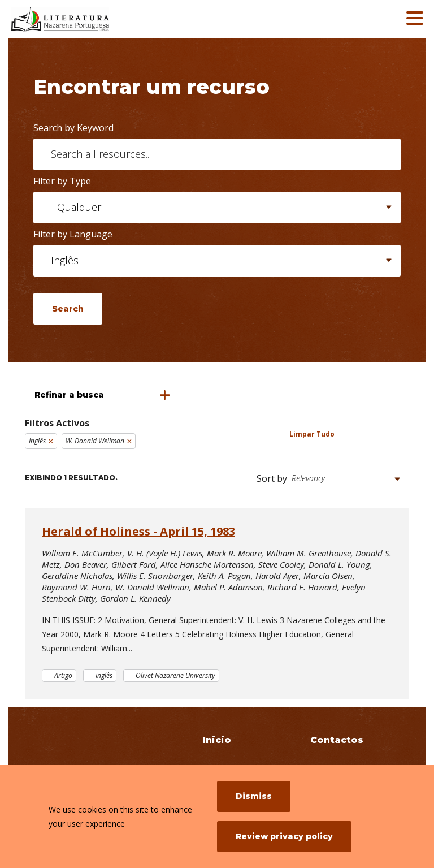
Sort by (272, 478)
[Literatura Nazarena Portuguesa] (93, 19)
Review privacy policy (284, 836)
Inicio (217, 740)
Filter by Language (73, 234)
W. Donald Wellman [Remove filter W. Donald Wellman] (95, 441)
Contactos (337, 740)
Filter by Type (62, 181)
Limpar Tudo (312, 434)
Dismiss (254, 796)
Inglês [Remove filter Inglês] (37, 441)
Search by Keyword (73, 128)
